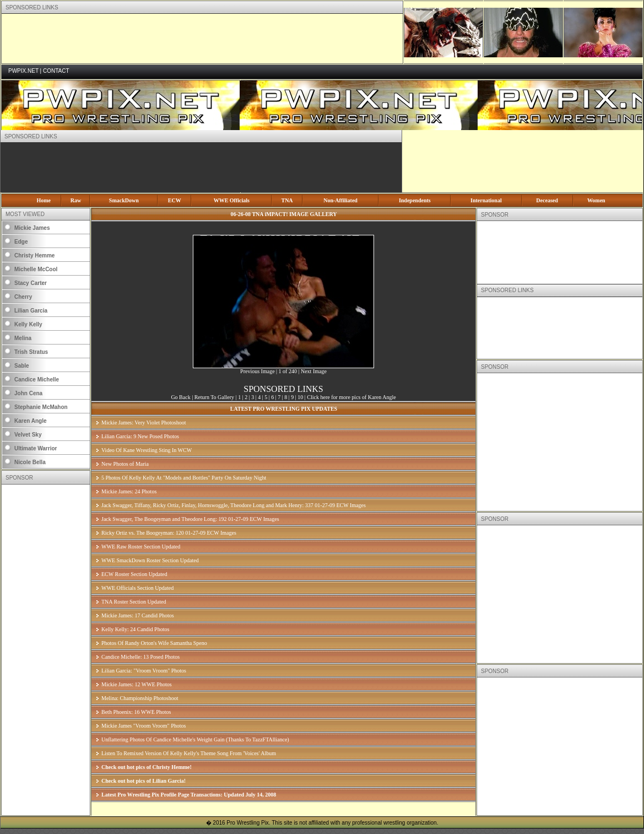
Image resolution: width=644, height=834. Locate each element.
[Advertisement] (202, 39)
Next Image (314, 371)
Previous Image (258, 371)
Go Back (180, 397)
